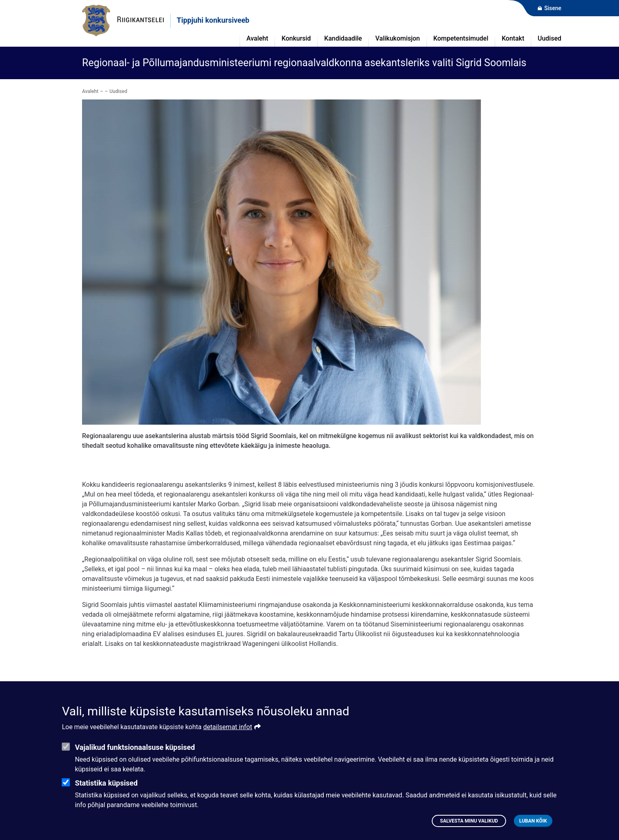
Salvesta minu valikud (469, 833)
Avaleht (90, 91)
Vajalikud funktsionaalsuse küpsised (135, 759)
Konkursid (296, 38)
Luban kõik (533, 833)
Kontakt (513, 38)
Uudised (550, 38)
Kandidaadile (343, 38)
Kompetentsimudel (461, 38)
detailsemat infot (228, 739)
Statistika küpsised (106, 795)
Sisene (553, 8)
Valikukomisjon (398, 38)
